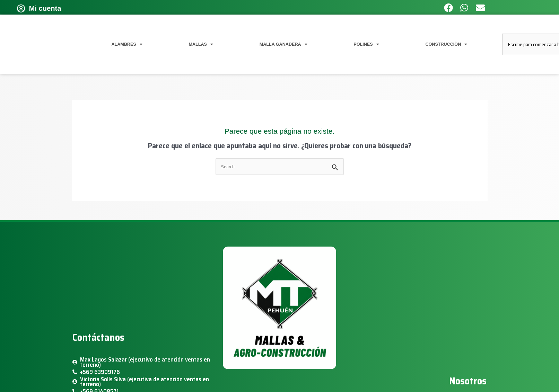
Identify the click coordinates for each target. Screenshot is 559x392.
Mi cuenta (45, 8)
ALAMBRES (127, 44)
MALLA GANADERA (283, 44)
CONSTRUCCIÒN (446, 44)
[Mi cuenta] (21, 8)
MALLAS (201, 44)
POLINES (366, 44)
